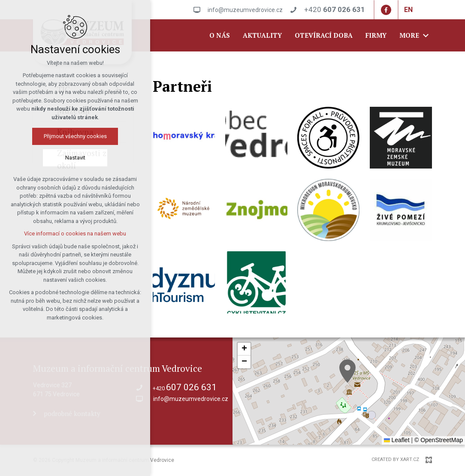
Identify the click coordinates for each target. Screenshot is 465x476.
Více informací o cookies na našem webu (75, 233)
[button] (347, 371)
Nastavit (75, 158)
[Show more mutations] (419, 10)
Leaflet (397, 440)
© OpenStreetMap (439, 440)
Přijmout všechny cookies (75, 136)
